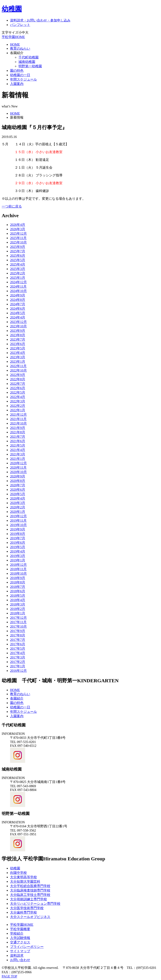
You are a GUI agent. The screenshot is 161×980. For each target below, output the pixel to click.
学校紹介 (17, 933)
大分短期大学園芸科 (25, 881)
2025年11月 (18, 238)
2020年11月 (18, 468)
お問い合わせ (20, 960)
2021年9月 (18, 428)
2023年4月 (18, 353)
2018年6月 (18, 591)
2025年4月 (18, 264)
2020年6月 (18, 490)
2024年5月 (18, 313)
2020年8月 (18, 481)
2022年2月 (18, 406)
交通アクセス (20, 942)
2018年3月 (18, 604)
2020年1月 (18, 512)
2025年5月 (18, 260)
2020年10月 (18, 472)
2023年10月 (18, 326)
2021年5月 (18, 445)
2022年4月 (18, 397)
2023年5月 (18, 348)
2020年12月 (18, 463)
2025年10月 (18, 242)
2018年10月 (18, 573)
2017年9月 (18, 631)
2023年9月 (18, 331)
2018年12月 (18, 565)
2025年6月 (18, 256)
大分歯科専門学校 (23, 912)
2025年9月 (18, 247)
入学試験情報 (20, 938)
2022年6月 (18, 388)
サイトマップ (20, 951)
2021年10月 (18, 423)
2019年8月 (18, 534)
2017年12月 (18, 618)
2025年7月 (18, 251)
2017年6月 (18, 644)
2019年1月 (18, 560)
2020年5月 (18, 494)
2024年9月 (18, 295)
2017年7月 (18, 640)
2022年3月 (18, 401)
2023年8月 (18, 335)
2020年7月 (18, 485)
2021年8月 (18, 432)
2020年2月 (18, 507)
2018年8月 (18, 582)
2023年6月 (18, 344)
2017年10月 (18, 626)
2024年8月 (18, 300)
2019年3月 (18, 556)
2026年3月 (18, 229)
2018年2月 (18, 609)
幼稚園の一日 (20, 75)
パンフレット (20, 25)
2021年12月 (18, 415)
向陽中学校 (18, 873)
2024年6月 (18, 309)
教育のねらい (20, 48)
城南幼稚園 (27, 62)
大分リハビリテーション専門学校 (35, 904)
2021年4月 (18, 450)
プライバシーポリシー (27, 947)
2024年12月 (18, 282)
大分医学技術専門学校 (27, 908)
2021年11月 (18, 419)
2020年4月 (18, 498)
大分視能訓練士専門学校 (29, 899)
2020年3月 (18, 503)
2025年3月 (18, 269)
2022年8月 (18, 379)
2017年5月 (18, 649)
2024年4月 (18, 317)
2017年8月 (18, 635)
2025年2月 (18, 273)
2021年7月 (18, 437)
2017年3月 (18, 657)
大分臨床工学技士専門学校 (30, 895)
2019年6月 (18, 543)
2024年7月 (18, 304)
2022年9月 (18, 375)
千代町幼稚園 (29, 57)
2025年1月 (18, 278)
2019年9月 (18, 529)
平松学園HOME (13, 37)
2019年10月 (18, 525)
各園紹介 (17, 53)
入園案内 (17, 84)
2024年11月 (18, 286)
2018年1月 (18, 613)
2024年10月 (18, 291)
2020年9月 (18, 476)
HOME (15, 44)
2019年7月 (18, 538)
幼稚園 (12, 9)
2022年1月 (18, 410)
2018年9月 (18, 578)
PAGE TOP (9, 976)
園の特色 (17, 71)
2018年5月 (18, 596)
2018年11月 (18, 569)
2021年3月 (18, 454)
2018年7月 (18, 587)
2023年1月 (18, 362)
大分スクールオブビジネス (30, 917)
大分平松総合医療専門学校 (30, 886)
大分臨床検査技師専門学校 (30, 890)
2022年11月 (18, 366)
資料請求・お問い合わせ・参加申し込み (40, 20)
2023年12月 (18, 322)
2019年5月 (18, 547)
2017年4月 (18, 653)
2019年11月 (18, 520)
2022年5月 (18, 392)
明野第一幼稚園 (30, 66)
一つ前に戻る (12, 206)
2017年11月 (18, 622)
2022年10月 (18, 370)
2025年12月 (18, 233)
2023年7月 (18, 339)
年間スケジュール (23, 79)
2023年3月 (18, 357)
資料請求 (17, 956)
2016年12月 (18, 671)
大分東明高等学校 (23, 877)
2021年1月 (18, 459)
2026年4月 (18, 225)
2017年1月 (18, 666)
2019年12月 (18, 516)
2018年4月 (18, 600)
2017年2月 (18, 662)
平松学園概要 (20, 929)
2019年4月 (18, 551)
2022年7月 (18, 384)
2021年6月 (18, 441)
